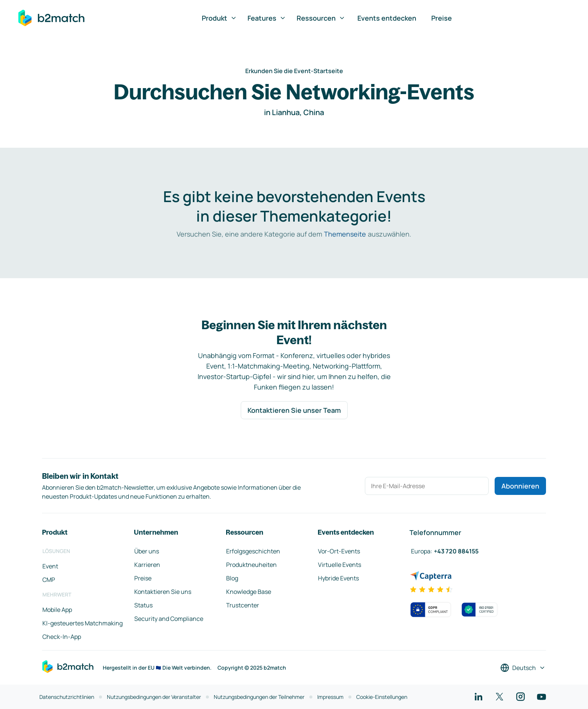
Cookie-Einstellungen (382, 697)
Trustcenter (243, 605)
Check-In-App (62, 637)
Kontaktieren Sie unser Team (294, 410)
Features (267, 18)
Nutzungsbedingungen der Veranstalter (154, 697)
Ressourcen (321, 18)
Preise (442, 18)
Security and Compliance (169, 619)
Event (50, 566)
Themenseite (345, 234)
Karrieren (147, 565)
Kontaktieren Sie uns (163, 592)
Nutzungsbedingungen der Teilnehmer (259, 697)
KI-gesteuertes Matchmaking (82, 623)
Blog (232, 578)
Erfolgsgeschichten (253, 551)
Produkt (219, 18)
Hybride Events (338, 578)
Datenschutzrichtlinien (67, 697)
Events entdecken (387, 18)
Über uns (147, 551)
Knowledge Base (249, 592)
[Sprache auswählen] (523, 668)
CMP (49, 580)
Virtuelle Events (340, 565)
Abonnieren (520, 486)
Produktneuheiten (251, 565)
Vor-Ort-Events (339, 551)
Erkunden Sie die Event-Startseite (294, 71)
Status (143, 605)
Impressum (330, 697)
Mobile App (57, 610)
